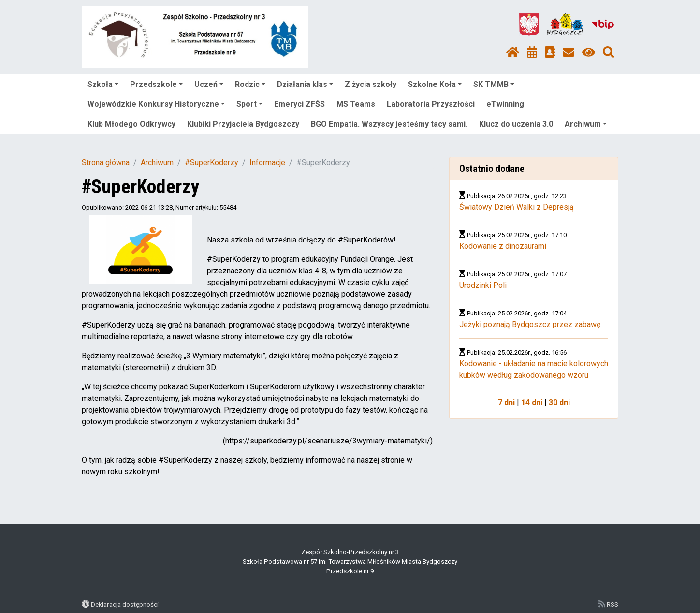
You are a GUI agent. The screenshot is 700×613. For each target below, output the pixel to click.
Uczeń (209, 84)
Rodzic (250, 84)
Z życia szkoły (371, 84)
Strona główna (106, 163)
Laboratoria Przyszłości (431, 104)
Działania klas (305, 84)
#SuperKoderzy (211, 163)
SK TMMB (494, 84)
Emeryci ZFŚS (299, 104)
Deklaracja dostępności (125, 604)
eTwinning (505, 104)
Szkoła (103, 84)
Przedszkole (156, 84)
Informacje (267, 163)
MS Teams (356, 104)
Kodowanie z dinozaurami (503, 246)
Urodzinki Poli (483, 285)
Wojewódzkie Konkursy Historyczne (156, 104)
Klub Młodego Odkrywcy (131, 124)
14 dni (532, 403)
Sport (249, 104)
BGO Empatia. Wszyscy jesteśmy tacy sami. (389, 124)
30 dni (559, 403)
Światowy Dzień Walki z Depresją (517, 207)
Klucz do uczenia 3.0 (516, 124)
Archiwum (586, 124)
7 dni (506, 403)
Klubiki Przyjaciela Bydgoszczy (243, 124)
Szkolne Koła (435, 84)
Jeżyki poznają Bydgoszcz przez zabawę (530, 324)
